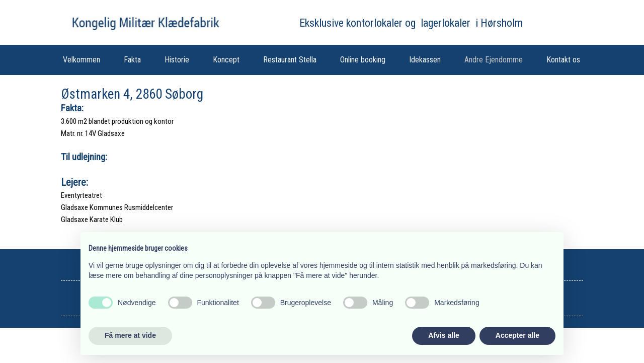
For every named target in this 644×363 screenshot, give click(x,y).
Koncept (226, 60)
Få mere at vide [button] (130, 335)
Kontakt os (563, 60)
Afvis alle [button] (444, 335)
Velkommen (82, 60)
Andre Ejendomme (494, 60)
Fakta (132, 60)
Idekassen (425, 60)
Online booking (363, 60)
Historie (177, 60)
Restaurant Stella (290, 60)
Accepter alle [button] (517, 335)
